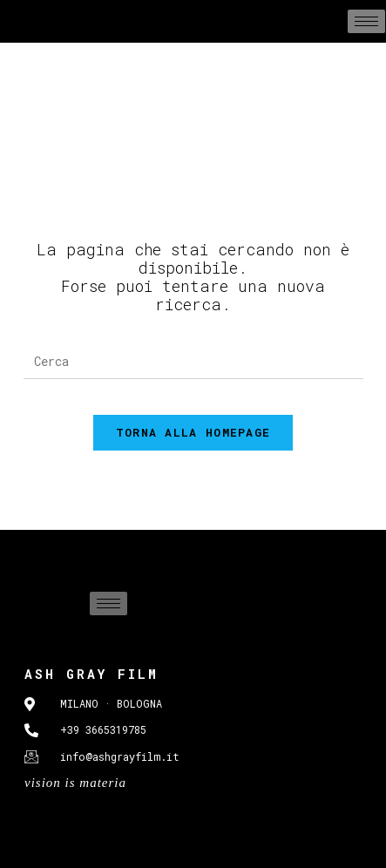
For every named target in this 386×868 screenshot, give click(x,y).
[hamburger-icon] (366, 21)
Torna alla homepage (193, 432)
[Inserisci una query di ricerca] (193, 362)
